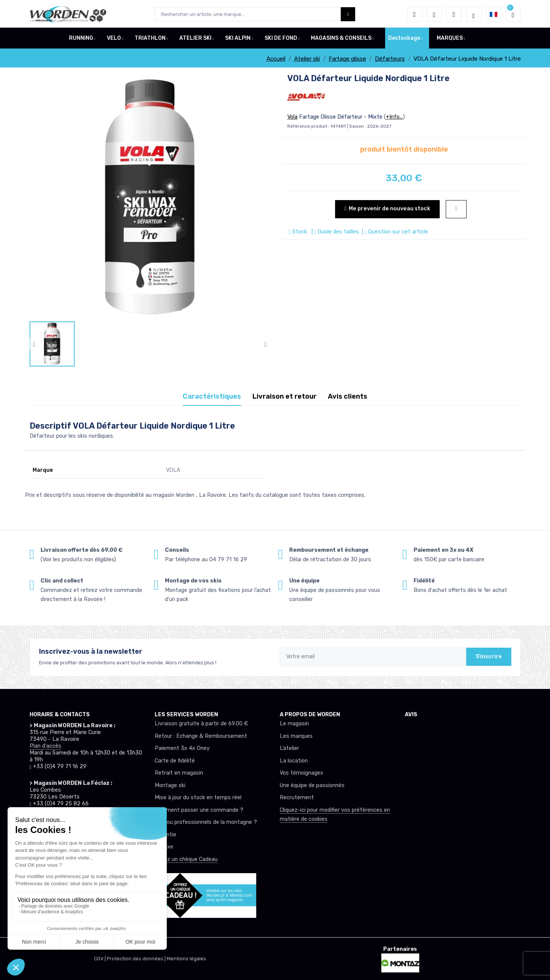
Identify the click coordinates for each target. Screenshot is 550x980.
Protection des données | (137, 959)
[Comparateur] (454, 14)
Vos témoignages (302, 773)
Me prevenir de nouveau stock (387, 209)
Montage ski (170, 785)
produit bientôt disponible (404, 149)
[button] (415, 14)
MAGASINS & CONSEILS (341, 39)
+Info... (394, 117)
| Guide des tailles (335, 232)
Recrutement (297, 798)
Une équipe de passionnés (312, 785)
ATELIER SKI (195, 39)
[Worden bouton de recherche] (348, 14)
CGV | (100, 959)
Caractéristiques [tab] (212, 396)
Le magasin (294, 724)
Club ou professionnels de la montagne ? (206, 822)
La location (294, 761)
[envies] (434, 14)
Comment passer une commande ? (199, 810)
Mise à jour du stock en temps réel (198, 798)
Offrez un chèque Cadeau (186, 859)
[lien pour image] (150, 197)
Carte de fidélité (175, 761)
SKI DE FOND (281, 39)
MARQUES (450, 39)
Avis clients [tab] (348, 396)
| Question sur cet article (394, 232)
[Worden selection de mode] (474, 14)
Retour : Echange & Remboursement (201, 736)
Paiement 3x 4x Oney (182, 748)
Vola (292, 117)
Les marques (296, 736)
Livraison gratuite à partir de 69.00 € (201, 724)
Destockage (404, 39)
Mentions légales (186, 959)
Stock (299, 232)
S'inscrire (489, 657)
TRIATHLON (150, 39)
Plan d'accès (45, 746)
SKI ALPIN (238, 39)
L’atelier (289, 748)
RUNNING (81, 39)
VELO (114, 39)
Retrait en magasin (179, 773)
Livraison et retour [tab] (284, 396)
